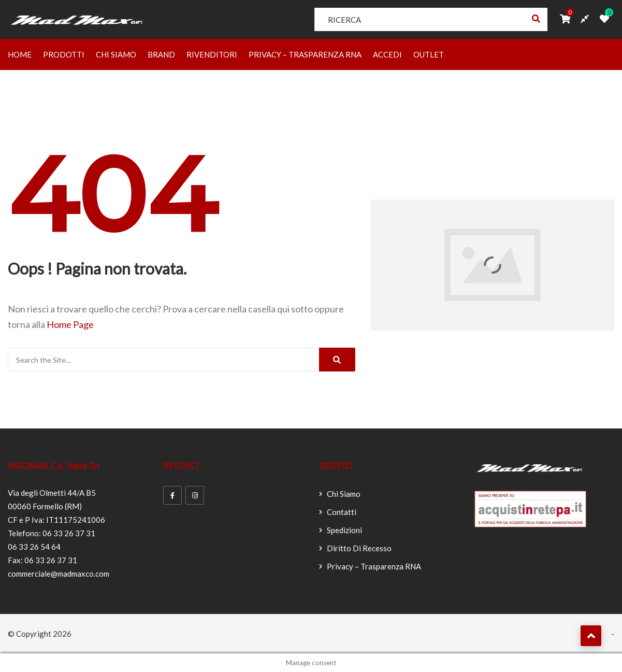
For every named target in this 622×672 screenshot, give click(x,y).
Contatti (342, 512)
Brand (161, 54)
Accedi (387, 54)
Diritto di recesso (359, 548)
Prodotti (64, 54)
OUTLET (429, 54)
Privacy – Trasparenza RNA (305, 54)
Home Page (70, 324)
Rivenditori (212, 54)
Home (20, 54)
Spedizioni (344, 530)
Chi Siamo (116, 54)
